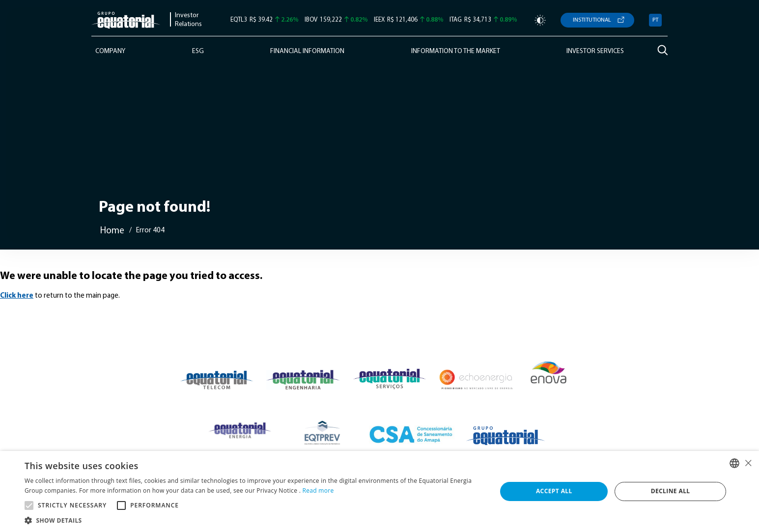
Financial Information (307, 51)
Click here (17, 296)
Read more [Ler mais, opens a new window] (318, 490)
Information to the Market (456, 51)
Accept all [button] (554, 491)
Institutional (592, 20)
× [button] (748, 463)
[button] (254, 520)
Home (112, 231)
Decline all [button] (671, 491)
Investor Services (595, 51)
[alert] (379, 491)
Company (110, 51)
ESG (198, 51)
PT (655, 20)
